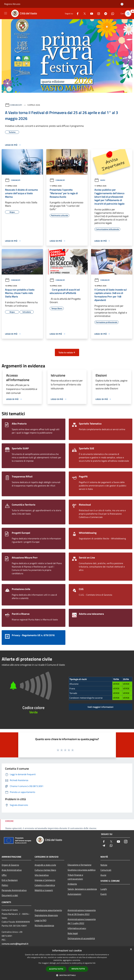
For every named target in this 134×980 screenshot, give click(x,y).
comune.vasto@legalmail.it (15, 944)
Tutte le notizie (67, 352)
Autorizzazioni (74, 894)
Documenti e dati (10, 895)
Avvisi (100, 180)
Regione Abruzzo (12, 4)
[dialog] (67, 963)
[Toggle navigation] (6, 13)
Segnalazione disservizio (46, 915)
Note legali (73, 933)
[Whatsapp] (112, 13)
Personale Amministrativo (14, 890)
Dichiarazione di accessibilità (81, 938)
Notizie (104, 865)
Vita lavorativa (42, 875)
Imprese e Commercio (45, 880)
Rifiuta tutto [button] (78, 969)
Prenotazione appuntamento (48, 910)
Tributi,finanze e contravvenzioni (75, 877)
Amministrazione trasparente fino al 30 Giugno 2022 (82, 912)
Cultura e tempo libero (45, 870)
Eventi (104, 894)
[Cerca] (128, 14)
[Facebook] (76, 13)
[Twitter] (83, 13)
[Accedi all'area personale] (122, 4)
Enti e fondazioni (10, 880)
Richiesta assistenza (44, 925)
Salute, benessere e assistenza (82, 889)
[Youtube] (91, 13)
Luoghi (104, 889)
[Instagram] (98, 13)
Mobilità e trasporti (44, 890)
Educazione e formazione (79, 865)
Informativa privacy (77, 928)
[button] (67, 975)
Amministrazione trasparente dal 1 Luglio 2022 (82, 921)
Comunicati (16, 105)
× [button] (131, 949)
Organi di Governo (10, 865)
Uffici (4, 875)
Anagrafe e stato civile (45, 865)
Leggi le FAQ (41, 920)
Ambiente (72, 884)
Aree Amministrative (12, 870)
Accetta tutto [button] (56, 969)
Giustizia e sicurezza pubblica (82, 870)
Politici (5, 885)
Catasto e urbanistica (45, 885)
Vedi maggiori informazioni (100, 707)
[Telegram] (105, 13)
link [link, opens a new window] (94, 963)
